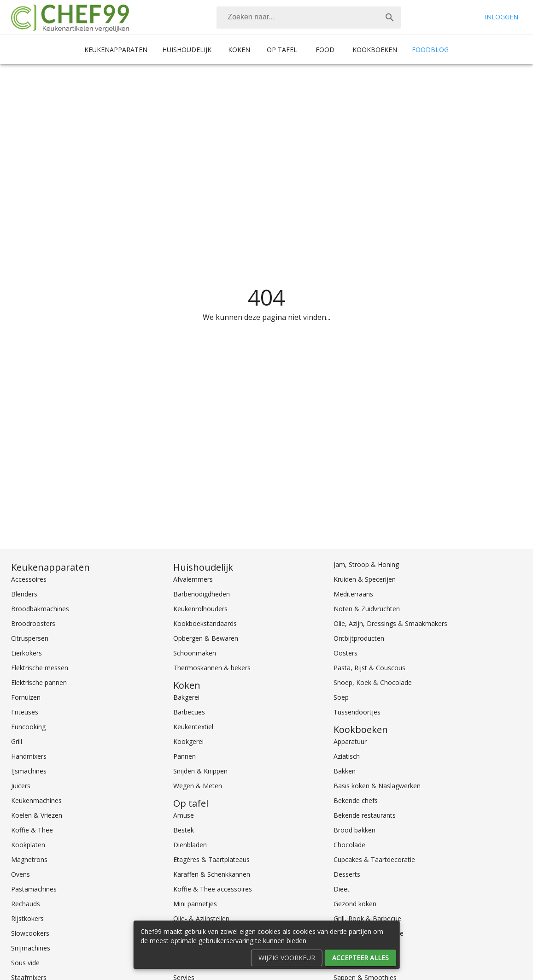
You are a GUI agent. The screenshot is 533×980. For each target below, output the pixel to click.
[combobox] (309, 18)
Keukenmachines (36, 800)
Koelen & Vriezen (37, 815)
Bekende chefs (356, 800)
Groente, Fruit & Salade (369, 933)
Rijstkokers (27, 918)
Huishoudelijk (187, 50)
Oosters (346, 653)
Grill (17, 741)
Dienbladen (190, 845)
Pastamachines (34, 889)
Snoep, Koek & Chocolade (373, 682)
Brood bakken (354, 830)
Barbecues (189, 712)
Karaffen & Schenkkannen (212, 874)
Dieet (342, 889)
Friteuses (25, 712)
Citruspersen (30, 638)
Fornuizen (26, 697)
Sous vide (25, 963)
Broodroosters (33, 623)
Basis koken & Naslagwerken (377, 786)
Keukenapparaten (116, 50)
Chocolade (349, 845)
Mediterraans (353, 594)
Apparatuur (350, 741)
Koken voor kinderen (364, 963)
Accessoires (29, 579)
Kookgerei (188, 741)
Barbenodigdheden (202, 594)
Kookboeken (375, 50)
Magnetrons (29, 859)
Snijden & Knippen (200, 771)
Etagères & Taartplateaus (211, 859)
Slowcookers (30, 933)
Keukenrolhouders (200, 609)
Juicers (21, 786)
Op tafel (282, 50)
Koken (239, 50)
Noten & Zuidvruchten (367, 609)
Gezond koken (355, 904)
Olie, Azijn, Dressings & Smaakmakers (390, 623)
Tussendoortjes (357, 712)
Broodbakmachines (40, 609)
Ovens (20, 874)
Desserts (347, 874)
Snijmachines (31, 948)
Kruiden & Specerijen (365, 579)
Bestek (184, 830)
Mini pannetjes (195, 904)
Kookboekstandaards (205, 623)
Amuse (184, 815)
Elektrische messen (40, 668)
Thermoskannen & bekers (212, 668)
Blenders (24, 594)
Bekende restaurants (365, 815)
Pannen (184, 756)
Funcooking (28, 727)
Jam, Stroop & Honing (366, 564)
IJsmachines (29, 771)
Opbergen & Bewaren (206, 638)
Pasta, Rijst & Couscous (369, 668)
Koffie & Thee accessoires (213, 889)
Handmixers (29, 756)
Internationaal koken (364, 948)
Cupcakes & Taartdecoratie (374, 859)
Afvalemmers (193, 579)
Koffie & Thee (32, 830)
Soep (341, 697)
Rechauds (26, 904)
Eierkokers (26, 653)
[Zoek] (390, 18)
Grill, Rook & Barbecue (367, 918)
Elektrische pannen (39, 682)
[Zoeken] (298, 18)
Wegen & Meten (198, 786)
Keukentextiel (193, 727)
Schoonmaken (195, 653)
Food (325, 50)
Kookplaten (28, 845)
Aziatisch (347, 756)
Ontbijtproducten (359, 638)
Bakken (345, 771)
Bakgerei (186, 697)
